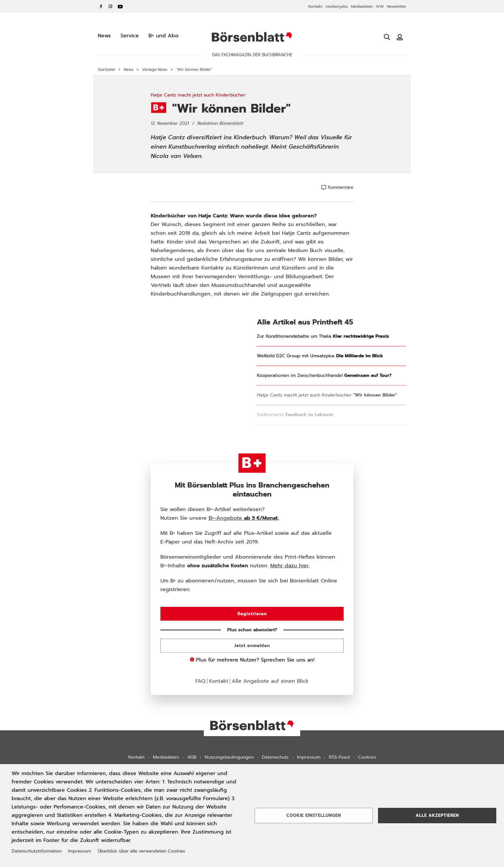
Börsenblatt (252, 37)
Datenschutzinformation (37, 851)
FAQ (200, 681)
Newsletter (397, 6)
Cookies (367, 757)
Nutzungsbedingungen (229, 757)
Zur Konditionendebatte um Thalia (323, 336)
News (129, 69)
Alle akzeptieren (437, 815)
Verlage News (155, 69)
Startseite (106, 69)
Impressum (309, 757)
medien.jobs (337, 6)
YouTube (120, 6)
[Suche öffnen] (387, 37)
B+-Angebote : (244, 518)
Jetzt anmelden (252, 646)
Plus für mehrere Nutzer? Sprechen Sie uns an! (252, 660)
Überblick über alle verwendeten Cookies (141, 851)
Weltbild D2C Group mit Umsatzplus (320, 356)
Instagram (111, 6)
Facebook (101, 6)
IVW (380, 6)
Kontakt (315, 6)
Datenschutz (275, 757)
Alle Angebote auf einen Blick (270, 681)
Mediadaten (362, 6)
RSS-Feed (339, 757)
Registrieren (252, 614)
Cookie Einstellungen (314, 815)
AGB (192, 757)
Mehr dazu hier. (290, 566)
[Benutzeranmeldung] (400, 37)
